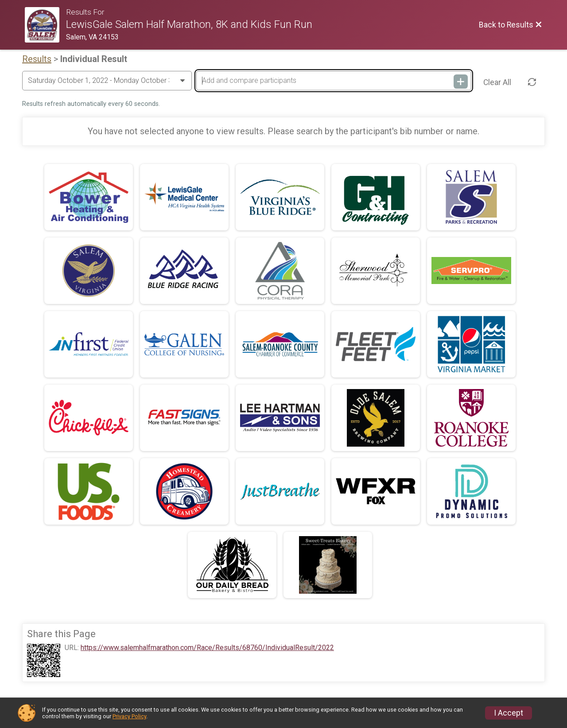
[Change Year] (107, 81)
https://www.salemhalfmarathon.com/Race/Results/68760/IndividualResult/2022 (207, 648)
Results (37, 59)
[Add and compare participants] (334, 81)
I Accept (509, 713)
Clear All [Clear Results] (497, 82)
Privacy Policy (129, 716)
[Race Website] (45, 25)
